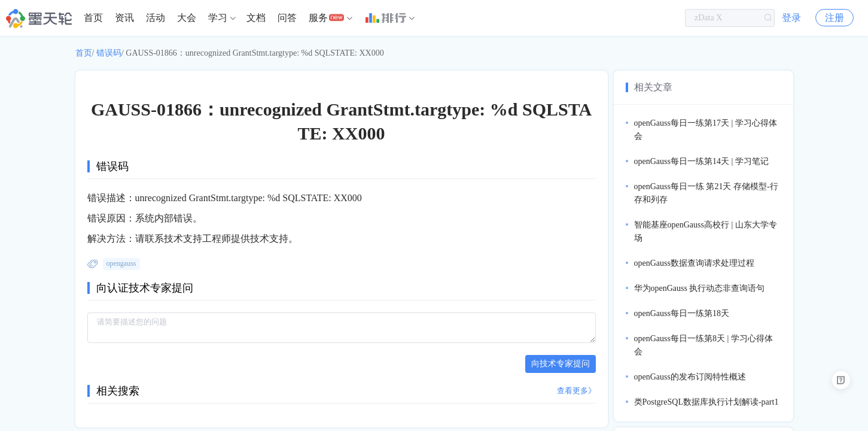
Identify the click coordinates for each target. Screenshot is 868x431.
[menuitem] (93, 18)
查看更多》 (576, 391)
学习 (218, 18)
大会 (187, 18)
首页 (93, 18)
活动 (156, 18)
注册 (835, 18)
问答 (287, 18)
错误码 (109, 53)
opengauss (121, 263)
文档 (256, 18)
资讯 (124, 18)
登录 (791, 18)
